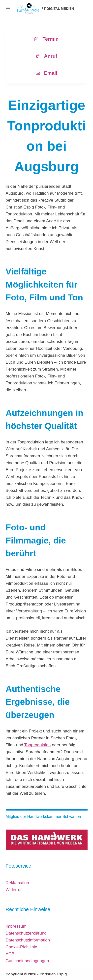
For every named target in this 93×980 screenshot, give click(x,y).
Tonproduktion (38, 745)
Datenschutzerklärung (26, 933)
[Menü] (8, 9)
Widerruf (14, 890)
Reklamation (17, 883)
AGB (10, 954)
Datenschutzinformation (28, 940)
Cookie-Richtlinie (22, 947)
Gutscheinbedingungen (27, 961)
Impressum (16, 926)
